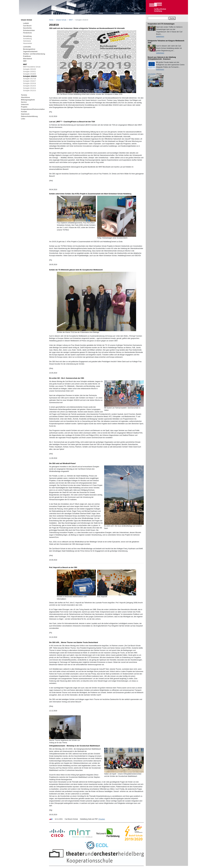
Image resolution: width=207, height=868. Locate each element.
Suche (172, 18)
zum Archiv (152, 74)
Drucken (102, 819)
